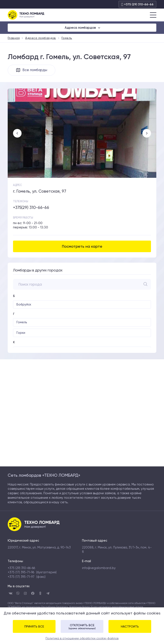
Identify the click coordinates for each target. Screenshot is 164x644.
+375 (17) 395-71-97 (21, 577)
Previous (17, 133)
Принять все (34, 626)
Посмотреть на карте (82, 246)
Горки (21, 333)
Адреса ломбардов (81, 28)
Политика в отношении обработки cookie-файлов (82, 638)
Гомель (22, 322)
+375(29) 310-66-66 (31, 208)
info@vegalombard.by (99, 568)
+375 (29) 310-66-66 (137, 4)
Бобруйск (24, 305)
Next (147, 133)
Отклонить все (82, 627)
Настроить (130, 626)
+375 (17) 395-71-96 (21, 572)
